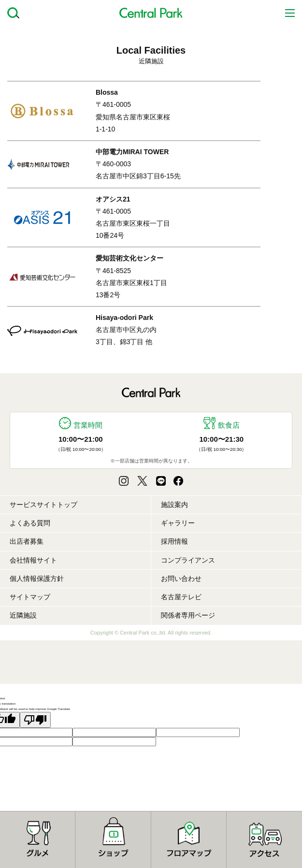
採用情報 (174, 541)
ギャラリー (178, 523)
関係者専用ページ (188, 615)
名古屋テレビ (181, 597)
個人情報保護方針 (37, 579)
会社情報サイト (33, 560)
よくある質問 (30, 523)
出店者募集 (27, 541)
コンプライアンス (188, 560)
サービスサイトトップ (43, 505)
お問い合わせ (181, 579)
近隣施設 (23, 615)
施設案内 (174, 505)
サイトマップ (30, 597)
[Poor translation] (35, 720)
